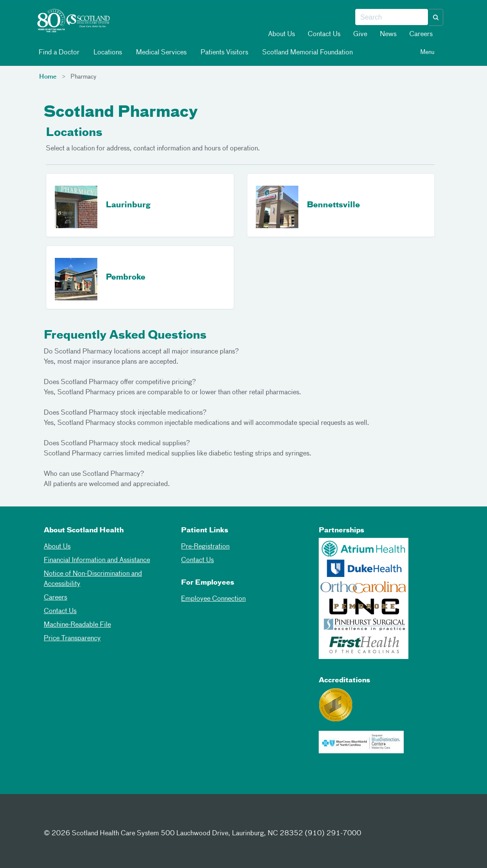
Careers (421, 34)
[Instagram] (94, 818)
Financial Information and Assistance (97, 560)
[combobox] (392, 17)
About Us (282, 34)
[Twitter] (73, 818)
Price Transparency (72, 639)
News (388, 34)
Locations (107, 52)
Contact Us (324, 34)
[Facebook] (52, 818)
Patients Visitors (224, 52)
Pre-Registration (205, 547)
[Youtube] (115, 818)
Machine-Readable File (77, 625)
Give (360, 34)
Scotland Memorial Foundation (307, 52)
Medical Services (161, 52)
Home (48, 77)
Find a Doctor (58, 52)
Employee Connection (213, 599)
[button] (436, 17)
